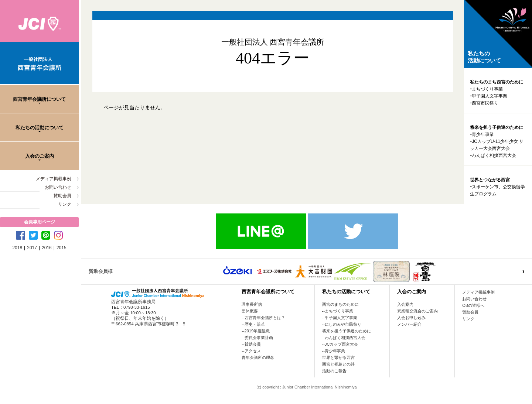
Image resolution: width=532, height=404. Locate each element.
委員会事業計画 (259, 338)
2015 (62, 248)
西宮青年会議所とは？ (265, 318)
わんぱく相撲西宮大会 (494, 155)
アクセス (253, 351)
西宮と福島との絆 (338, 364)
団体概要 (250, 311)
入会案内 (405, 304)
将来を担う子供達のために (497, 127)
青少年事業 (483, 134)
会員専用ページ (40, 222)
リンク (65, 204)
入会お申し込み (411, 318)
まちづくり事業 (487, 89)
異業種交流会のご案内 (417, 311)
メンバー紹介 (409, 324)
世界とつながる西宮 (490, 180)
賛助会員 (62, 196)
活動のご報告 (334, 371)
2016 (47, 248)
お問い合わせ (58, 187)
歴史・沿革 (255, 324)
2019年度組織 (257, 331)
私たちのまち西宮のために (497, 82)
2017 (32, 248)
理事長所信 (252, 304)
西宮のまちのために (340, 304)
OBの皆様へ (473, 305)
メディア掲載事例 (54, 179)
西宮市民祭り (485, 103)
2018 (17, 248)
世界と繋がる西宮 (338, 357)
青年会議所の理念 (258, 357)
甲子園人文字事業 (490, 96)
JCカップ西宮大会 (341, 344)
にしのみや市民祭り (343, 324)
